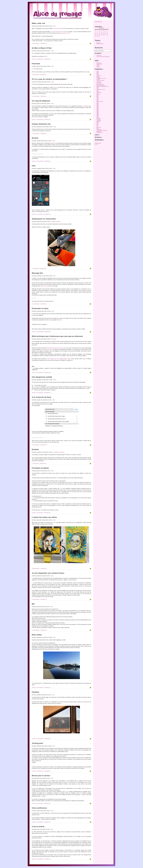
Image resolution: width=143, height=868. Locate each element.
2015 (98, 97)
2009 (98, 104)
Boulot (98, 76)
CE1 (97, 126)
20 (105, 33)
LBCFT (46, 56)
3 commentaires (36, 568)
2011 (98, 102)
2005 (98, 108)
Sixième (98, 122)
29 (96, 36)
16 (97, 33)
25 (101, 35)
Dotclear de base (100, 44)
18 (101, 33)
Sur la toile (54, 339)
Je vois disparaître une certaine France (48, 573)
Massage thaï (37, 273)
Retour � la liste (98, 22)
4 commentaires (36, 96)
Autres (97, 144)
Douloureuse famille (101, 85)
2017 (98, 95)
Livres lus (98, 81)
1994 (98, 114)
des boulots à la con (65, 33)
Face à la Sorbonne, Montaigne (103, 57)
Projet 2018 (99, 92)
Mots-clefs (99, 63)
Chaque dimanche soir (41, 124)
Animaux (98, 67)
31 (99, 36)
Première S (99, 118)
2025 (98, 72)
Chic (34, 166)
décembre (59, 320)
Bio (33, 604)
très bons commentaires (46, 286)
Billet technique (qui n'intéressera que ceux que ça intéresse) (57, 336)
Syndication (99, 140)
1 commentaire (35, 74)
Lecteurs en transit (56, 222)
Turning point (37, 743)
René (69, 106)
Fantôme (35, 692)
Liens (97, 135)
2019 (98, 91)
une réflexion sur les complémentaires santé (59, 359)
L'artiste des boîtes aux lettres (44, 517)
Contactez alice (98, 143)
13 (105, 32)
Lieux (98, 66)
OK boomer (99, 75)
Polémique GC (100, 133)
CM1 (98, 124)
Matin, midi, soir (38, 23)
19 (103, 33)
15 (96, 33)
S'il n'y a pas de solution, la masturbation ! (50, 79)
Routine (35, 138)
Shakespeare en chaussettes (44, 219)
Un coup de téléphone (41, 101)
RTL (56, 87)
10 (99, 32)
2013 (98, 99)
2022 (98, 87)
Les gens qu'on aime (101, 89)
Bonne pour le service (41, 776)
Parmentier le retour (40, 308)
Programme (99, 56)
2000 (98, 111)
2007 (98, 105)
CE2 (97, 125)
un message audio (86, 106)
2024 (98, 73)
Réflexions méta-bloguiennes (102, 86)
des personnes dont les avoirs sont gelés (56, 348)
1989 (98, 117)
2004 (98, 109)
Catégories (99, 69)
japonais (54, 143)
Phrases (98, 79)
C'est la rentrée (38, 827)
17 (99, 33)
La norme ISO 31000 (58, 29)
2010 (98, 103)
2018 (98, 93)
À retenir (98, 53)
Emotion (35, 449)
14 (107, 32)
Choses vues (99, 82)
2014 (98, 98)
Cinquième (99, 121)
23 (97, 35)
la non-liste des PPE (47, 350)
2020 (98, 90)
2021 (54, 26)
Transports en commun (59, 452)
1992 (98, 115)
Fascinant (36, 64)
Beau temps (37, 635)
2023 (98, 74)
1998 (98, 112)
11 (101, 32)
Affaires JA (99, 132)
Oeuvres (98, 65)
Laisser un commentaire (38, 59)
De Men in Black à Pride (42, 48)
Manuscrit (99, 43)
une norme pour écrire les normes (59, 32)
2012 (98, 100)
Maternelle (99, 128)
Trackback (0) (43, 43)
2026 (98, 71)
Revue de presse (100, 84)
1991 (98, 116)
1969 (98, 129)
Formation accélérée (40, 468)
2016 (98, 96)
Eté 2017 (98, 94)
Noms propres (99, 64)
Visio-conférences (39, 808)
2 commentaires (36, 43)
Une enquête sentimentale (102, 131)
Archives (98, 137)
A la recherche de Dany (41, 397)
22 (96, 35)
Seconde (98, 119)
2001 (98, 110)
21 (107, 33)
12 (103, 32)
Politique (98, 77)
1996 (98, 113)
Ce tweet (34, 69)
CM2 (98, 123)
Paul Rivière (99, 130)
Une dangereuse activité (42, 377)
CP (97, 127)
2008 (98, 106)
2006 (98, 107)
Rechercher (99, 48)
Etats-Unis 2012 (100, 101)
